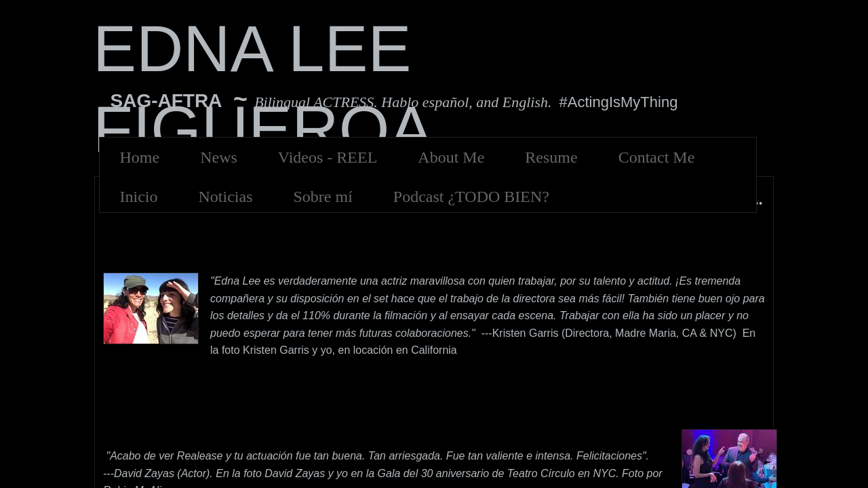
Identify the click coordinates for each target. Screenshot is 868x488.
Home (140, 157)
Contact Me (657, 157)
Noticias (225, 197)
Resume (551, 157)
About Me (451, 157)
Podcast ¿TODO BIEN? (471, 197)
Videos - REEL (328, 157)
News (219, 157)
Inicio (139, 197)
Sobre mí (322, 197)
